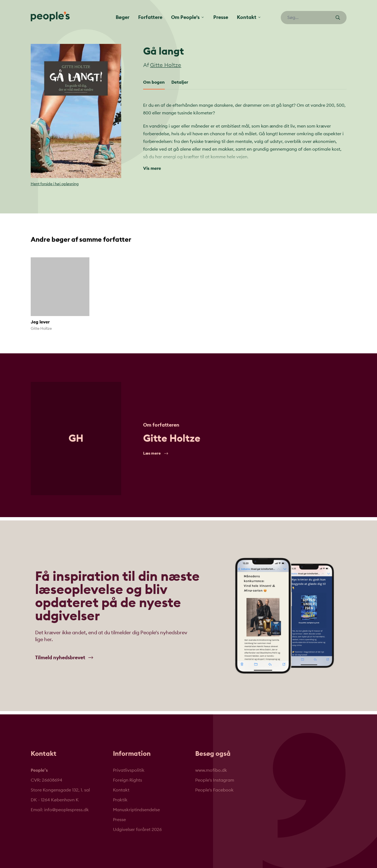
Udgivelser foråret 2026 (137, 830)
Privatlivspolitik (129, 770)
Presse (221, 17)
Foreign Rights (127, 780)
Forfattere (150, 17)
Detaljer (180, 82)
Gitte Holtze (166, 65)
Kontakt (121, 790)
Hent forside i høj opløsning (55, 184)
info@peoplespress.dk (66, 810)
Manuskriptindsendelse (136, 810)
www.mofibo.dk (211, 770)
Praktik (120, 800)
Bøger (123, 17)
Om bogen (154, 82)
